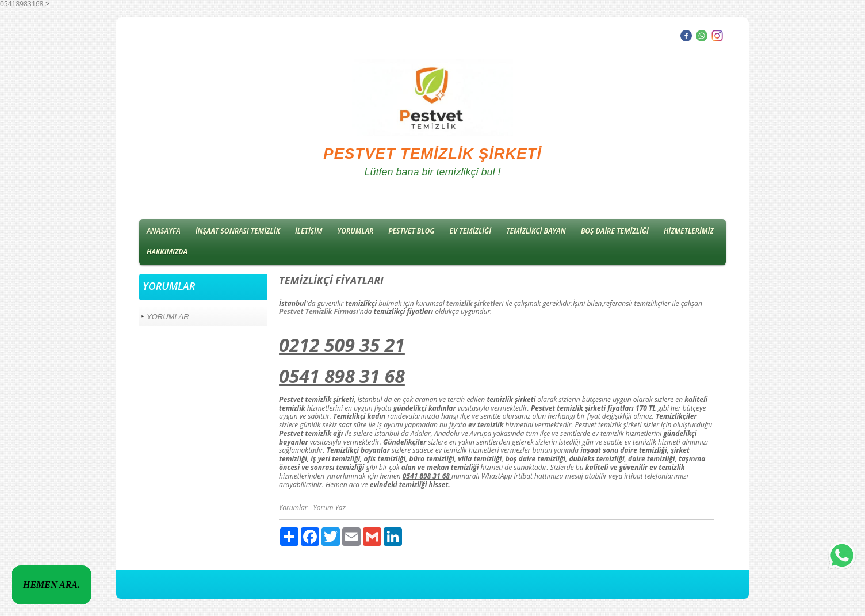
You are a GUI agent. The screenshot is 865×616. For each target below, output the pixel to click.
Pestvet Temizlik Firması (319, 311)
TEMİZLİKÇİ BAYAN (536, 231)
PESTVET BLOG (411, 231)
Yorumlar (293, 508)
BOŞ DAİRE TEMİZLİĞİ (615, 231)
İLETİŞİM (309, 231)
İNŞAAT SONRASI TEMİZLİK (238, 231)
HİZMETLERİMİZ (689, 231)
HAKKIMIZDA (167, 252)
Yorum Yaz (330, 508)
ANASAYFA (164, 231)
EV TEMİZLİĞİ (471, 231)
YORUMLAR (356, 231)
